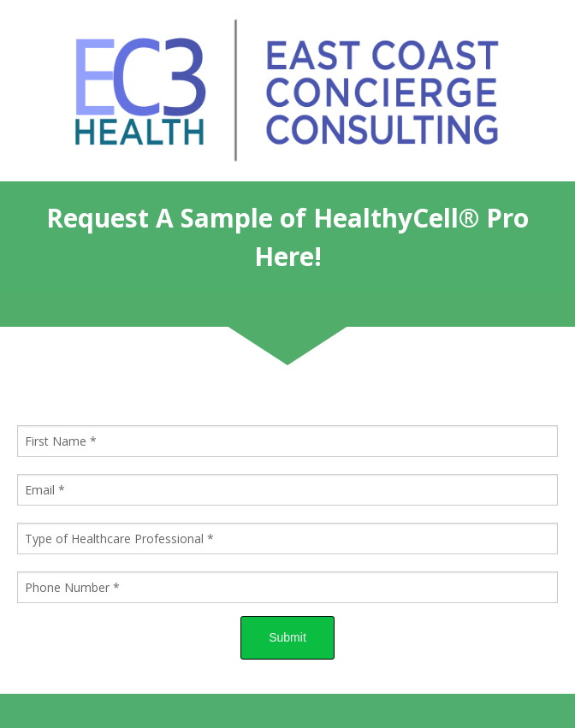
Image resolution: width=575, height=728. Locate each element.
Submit (287, 637)
